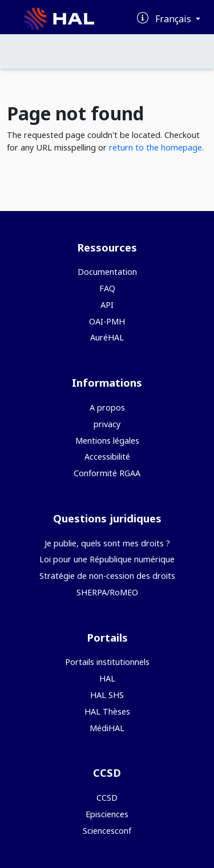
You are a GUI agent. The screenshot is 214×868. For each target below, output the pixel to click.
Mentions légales (107, 441)
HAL (107, 678)
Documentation (107, 272)
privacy (107, 424)
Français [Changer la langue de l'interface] (174, 19)
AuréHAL (107, 337)
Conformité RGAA (107, 473)
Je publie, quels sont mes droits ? (107, 543)
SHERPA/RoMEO (107, 592)
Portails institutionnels (107, 662)
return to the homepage (156, 147)
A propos (107, 407)
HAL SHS (107, 695)
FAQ (107, 288)
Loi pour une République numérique (107, 559)
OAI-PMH (107, 321)
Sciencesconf (107, 831)
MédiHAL (107, 728)
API (107, 305)
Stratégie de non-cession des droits (107, 576)
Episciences (107, 814)
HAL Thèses (107, 711)
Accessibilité (107, 457)
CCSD (107, 798)
